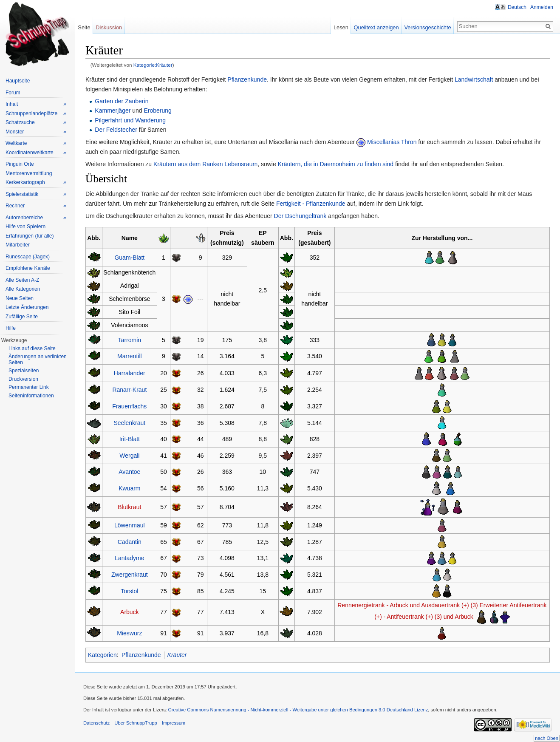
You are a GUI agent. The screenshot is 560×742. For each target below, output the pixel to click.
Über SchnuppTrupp (136, 723)
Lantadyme (129, 558)
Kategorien (102, 655)
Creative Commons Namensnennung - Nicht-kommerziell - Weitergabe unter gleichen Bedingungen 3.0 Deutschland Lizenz (298, 710)
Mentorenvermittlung (29, 173)
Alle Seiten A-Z (22, 280)
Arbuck (130, 612)
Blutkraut (129, 507)
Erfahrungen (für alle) (30, 236)
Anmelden (542, 7)
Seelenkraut (130, 423)
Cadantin (130, 542)
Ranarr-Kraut (129, 390)
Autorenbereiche (36, 218)
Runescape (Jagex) (28, 257)
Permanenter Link (29, 387)
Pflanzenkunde (247, 79)
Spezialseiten (24, 371)
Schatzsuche (36, 123)
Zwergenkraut (130, 575)
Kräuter (177, 655)
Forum (13, 93)
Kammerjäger (113, 110)
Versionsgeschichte (427, 27)
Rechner (36, 206)
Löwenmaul (130, 525)
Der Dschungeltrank (300, 216)
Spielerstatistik (36, 194)
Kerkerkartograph (36, 183)
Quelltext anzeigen (376, 27)
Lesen (341, 27)
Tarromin (130, 340)
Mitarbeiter (18, 245)
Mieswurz (129, 633)
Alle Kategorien (23, 289)
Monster (36, 132)
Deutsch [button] (517, 7)
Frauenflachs (129, 406)
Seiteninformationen (31, 396)
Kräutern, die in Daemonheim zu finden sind (336, 164)
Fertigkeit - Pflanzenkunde (311, 204)
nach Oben (547, 738)
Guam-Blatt (129, 258)
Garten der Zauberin (122, 101)
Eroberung (158, 110)
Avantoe (129, 472)
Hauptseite (18, 81)
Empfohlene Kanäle (28, 268)
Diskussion (109, 27)
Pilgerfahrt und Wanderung (130, 120)
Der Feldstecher (116, 130)
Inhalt (36, 104)
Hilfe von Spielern (25, 227)
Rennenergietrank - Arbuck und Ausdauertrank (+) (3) (407, 605)
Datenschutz (96, 723)
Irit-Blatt (130, 439)
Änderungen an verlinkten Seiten (38, 360)
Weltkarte (36, 143)
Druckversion (23, 379)
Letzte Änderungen (27, 307)
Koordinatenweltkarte (36, 153)
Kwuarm (129, 488)
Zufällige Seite (22, 317)
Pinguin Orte (20, 164)
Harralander (130, 373)
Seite (84, 27)
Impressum (174, 723)
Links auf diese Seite (32, 348)
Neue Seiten (20, 298)
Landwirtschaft (474, 79)
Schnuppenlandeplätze (36, 114)
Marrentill (130, 356)
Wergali (129, 456)
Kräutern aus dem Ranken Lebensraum (205, 164)
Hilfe (11, 328)
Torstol (129, 591)
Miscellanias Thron (392, 142)
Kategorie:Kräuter (153, 65)
